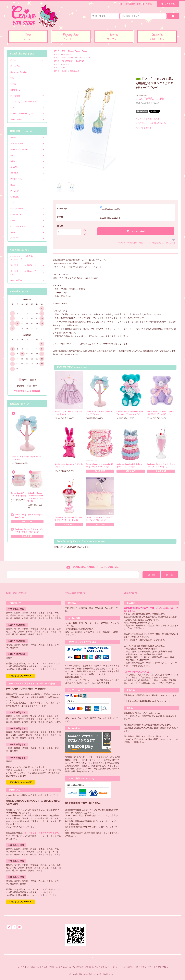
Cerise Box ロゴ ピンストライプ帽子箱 (18, 494)
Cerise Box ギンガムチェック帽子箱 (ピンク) (28, 516)
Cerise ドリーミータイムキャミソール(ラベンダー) (69, 413)
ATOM (165, 967)
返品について (145, 243)
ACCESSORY (67, 54)
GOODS (65, 64)
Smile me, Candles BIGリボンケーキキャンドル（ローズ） (130, 466)
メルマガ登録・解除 (132, 4)
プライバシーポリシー (110, 967)
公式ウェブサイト (148, 967)
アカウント (150, 4)
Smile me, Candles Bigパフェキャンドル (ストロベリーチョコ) (69, 519)
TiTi (63, 51)
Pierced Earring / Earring (78, 51)
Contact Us (157, 37)
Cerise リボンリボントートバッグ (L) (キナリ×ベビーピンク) (99, 519)
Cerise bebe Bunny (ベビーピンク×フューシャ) (69, 466)
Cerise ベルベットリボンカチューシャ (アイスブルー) (99, 413)
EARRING (80, 61)
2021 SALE (74, 71)
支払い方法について (33, 967)
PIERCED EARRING (84, 58)
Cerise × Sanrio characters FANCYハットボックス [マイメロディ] (99, 466)
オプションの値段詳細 (128, 243)
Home (28, 37)
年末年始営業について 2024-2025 (27, 391)
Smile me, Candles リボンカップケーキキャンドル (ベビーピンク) (29, 531)
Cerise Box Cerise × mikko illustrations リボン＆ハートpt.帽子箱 (35, 497)
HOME (56, 51)
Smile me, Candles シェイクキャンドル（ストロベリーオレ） (161, 466)
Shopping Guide (71, 37)
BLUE (64, 68)
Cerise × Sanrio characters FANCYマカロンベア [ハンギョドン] (130, 413)
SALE (64, 71)
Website (114, 37)
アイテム (167, 4)
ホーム (20, 967)
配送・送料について (52, 967)
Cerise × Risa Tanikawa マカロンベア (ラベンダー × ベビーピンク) (160, 413)
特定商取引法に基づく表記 (164, 243)
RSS (159, 967)
